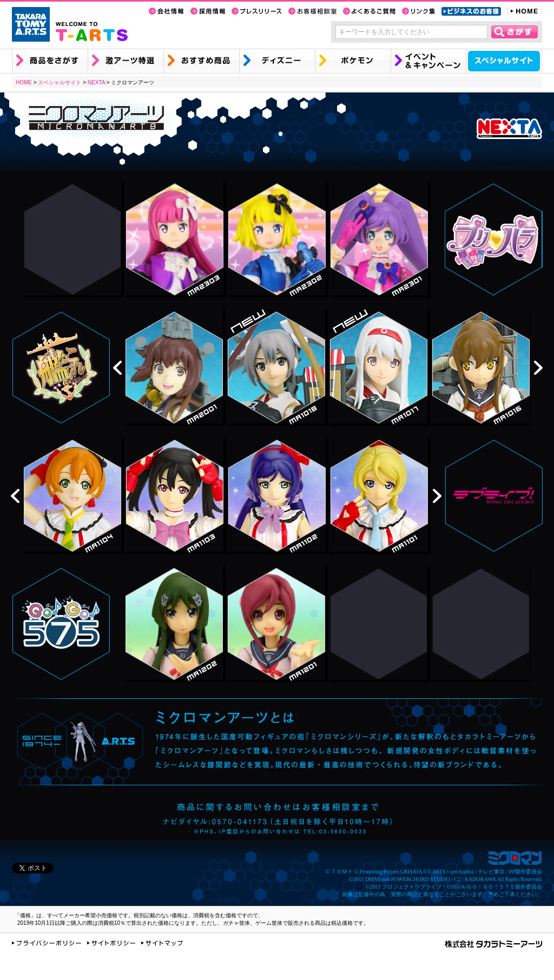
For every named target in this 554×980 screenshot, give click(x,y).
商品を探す (50, 61)
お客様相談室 (312, 11)
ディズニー (277, 61)
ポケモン (353, 61)
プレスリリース (257, 11)
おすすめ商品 (201, 61)
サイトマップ (162, 943)
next (538, 368)
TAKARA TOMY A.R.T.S (31, 24)
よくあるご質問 (369, 11)
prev (117, 368)
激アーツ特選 (126, 61)
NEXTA (96, 82)
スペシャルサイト (504, 61)
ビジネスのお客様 (471, 11)
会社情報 (166, 11)
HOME (525, 11)
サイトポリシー (111, 943)
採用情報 (208, 11)
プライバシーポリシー (47, 943)
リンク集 (418, 11)
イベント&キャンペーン (428, 61)
